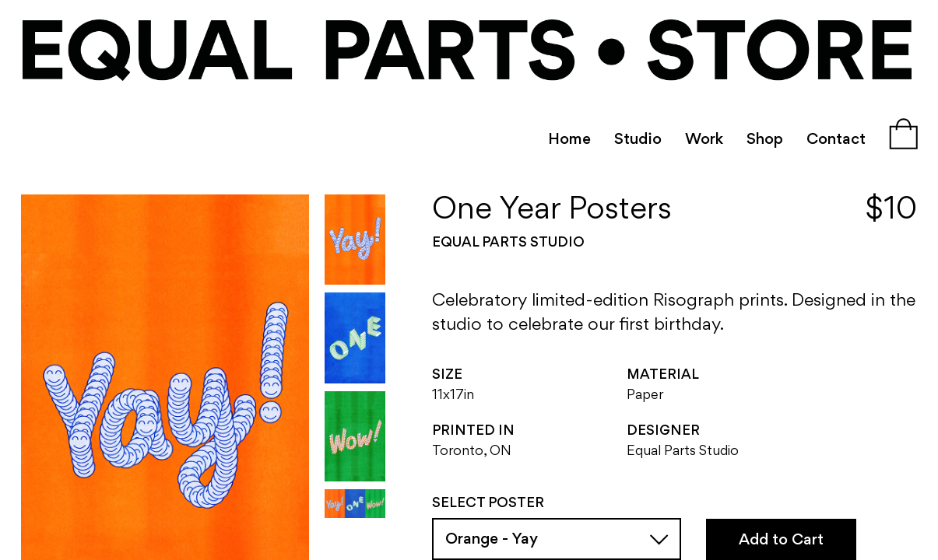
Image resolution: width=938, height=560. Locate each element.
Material (663, 375)
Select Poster (488, 504)
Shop (765, 140)
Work (704, 140)
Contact (836, 140)
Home (569, 140)
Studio (638, 140)
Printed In (473, 431)
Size (447, 375)
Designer (663, 431)
